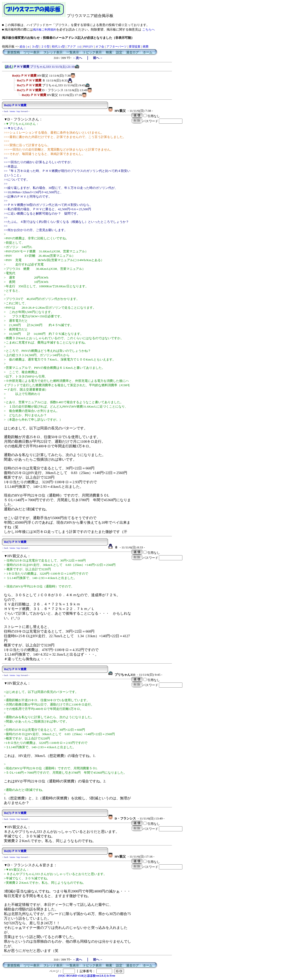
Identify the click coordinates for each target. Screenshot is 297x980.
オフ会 (100, 47)
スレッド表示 (53, 52)
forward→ (25, 111)
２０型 (45, 47)
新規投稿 (14, 52)
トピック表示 (92, 52)
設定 (119, 52)
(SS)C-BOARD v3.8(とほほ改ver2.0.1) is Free (87, 976)
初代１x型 (58, 47)
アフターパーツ (117, 47)
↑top (18, 111)
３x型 (35, 47)
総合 (23, 47)
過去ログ (133, 52)
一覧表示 (73, 52)
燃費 (146, 47)
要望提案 (135, 47)
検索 (109, 52)
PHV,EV (88, 47)
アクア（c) (74, 47)
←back (5, 111)
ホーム (148, 52)
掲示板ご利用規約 (45, 30)
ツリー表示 (32, 52)
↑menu (12, 111)
